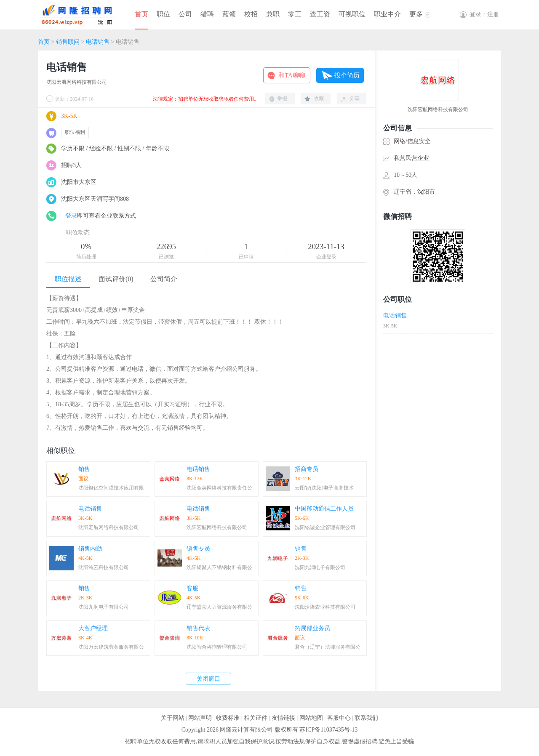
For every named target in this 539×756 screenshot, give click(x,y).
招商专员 (307, 469)
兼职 (273, 14)
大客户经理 (93, 628)
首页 (141, 14)
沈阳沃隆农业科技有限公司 (325, 607)
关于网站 (173, 718)
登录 (71, 216)
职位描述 (68, 279)
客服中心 (339, 718)
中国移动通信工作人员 (324, 509)
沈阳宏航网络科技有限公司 (77, 82)
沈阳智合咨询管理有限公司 (217, 647)
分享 (355, 98)
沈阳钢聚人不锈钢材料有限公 (219, 567)
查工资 (320, 14)
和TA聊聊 (292, 75)
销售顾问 (68, 42)
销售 (84, 469)
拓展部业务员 (312, 628)
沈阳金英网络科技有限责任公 (219, 488)
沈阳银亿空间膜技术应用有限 (111, 488)
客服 (192, 588)
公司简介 (164, 279)
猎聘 (207, 14)
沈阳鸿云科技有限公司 (104, 567)
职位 (163, 14)
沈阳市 (426, 192)
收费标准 (228, 718)
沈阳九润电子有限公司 (320, 567)
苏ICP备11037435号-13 (328, 730)
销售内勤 (90, 549)
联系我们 (366, 718)
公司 (185, 14)
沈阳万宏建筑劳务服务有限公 (111, 647)
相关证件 (256, 718)
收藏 (319, 98)
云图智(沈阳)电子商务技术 (324, 488)
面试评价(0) (116, 279)
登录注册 (484, 15)
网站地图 (311, 718)
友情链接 (283, 718)
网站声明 (200, 718)
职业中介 (387, 14)
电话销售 (98, 42)
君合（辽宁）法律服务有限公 (328, 647)
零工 (295, 14)
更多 (416, 14)
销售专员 (198, 549)
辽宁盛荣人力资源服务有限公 (219, 607)
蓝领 (229, 14)
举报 (282, 98)
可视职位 (352, 14)
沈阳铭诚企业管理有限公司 (325, 527)
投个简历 (347, 75)
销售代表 (198, 628)
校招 (251, 14)
